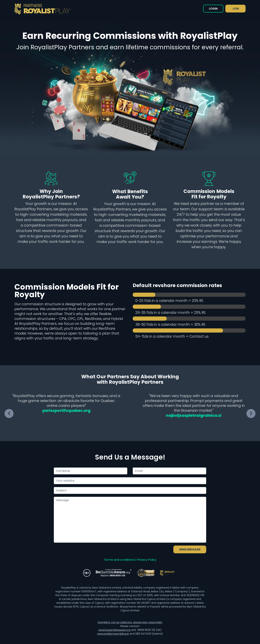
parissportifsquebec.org (66, 411)
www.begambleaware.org (114, 630)
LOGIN (213, 9)
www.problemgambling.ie (113, 634)
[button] (251, 413)
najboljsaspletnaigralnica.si (194, 415)
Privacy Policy (147, 560)
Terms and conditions (119, 560)
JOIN (236, 9)
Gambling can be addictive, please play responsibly (130, 622)
